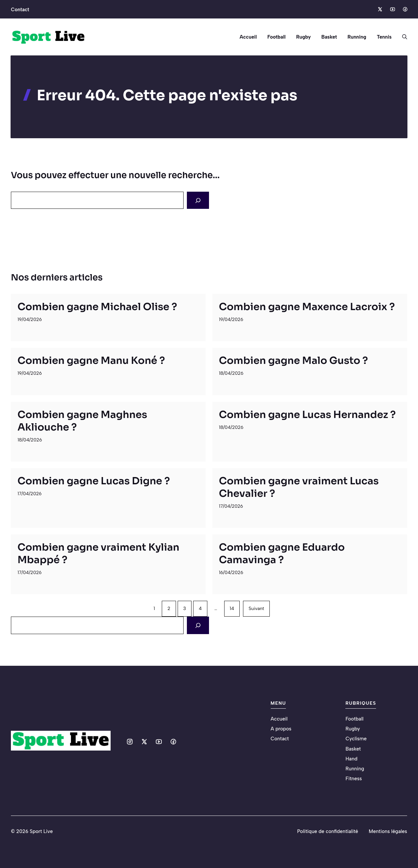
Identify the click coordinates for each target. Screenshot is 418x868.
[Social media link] (380, 9)
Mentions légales (388, 831)
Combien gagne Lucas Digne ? (94, 481)
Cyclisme (356, 739)
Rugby (303, 37)
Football (277, 37)
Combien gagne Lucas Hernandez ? (307, 415)
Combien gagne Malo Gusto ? (293, 361)
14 (232, 609)
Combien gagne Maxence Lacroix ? (307, 307)
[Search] (198, 200)
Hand (351, 759)
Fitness (353, 779)
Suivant (256, 609)
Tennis (384, 37)
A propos (281, 729)
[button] (402, 37)
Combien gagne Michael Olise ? (97, 307)
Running (357, 37)
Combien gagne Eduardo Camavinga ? (282, 554)
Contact (20, 10)
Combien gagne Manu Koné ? (91, 361)
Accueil (248, 37)
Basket (329, 37)
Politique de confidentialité (328, 831)
